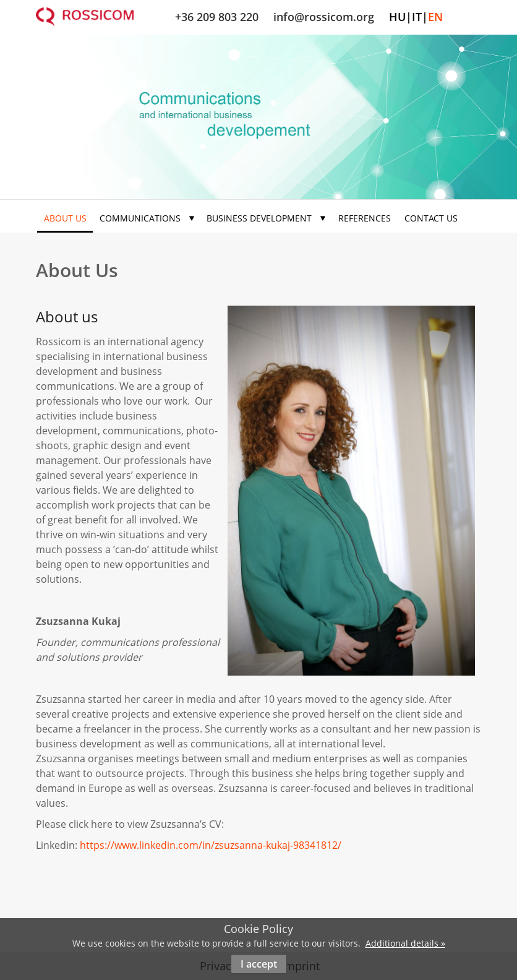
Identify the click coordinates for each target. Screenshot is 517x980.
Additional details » (405, 943)
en (435, 17)
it (417, 17)
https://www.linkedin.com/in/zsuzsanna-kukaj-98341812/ (211, 845)
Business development (266, 218)
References (365, 218)
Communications (147, 218)
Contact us (431, 218)
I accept (259, 964)
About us (65, 218)
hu (397, 17)
